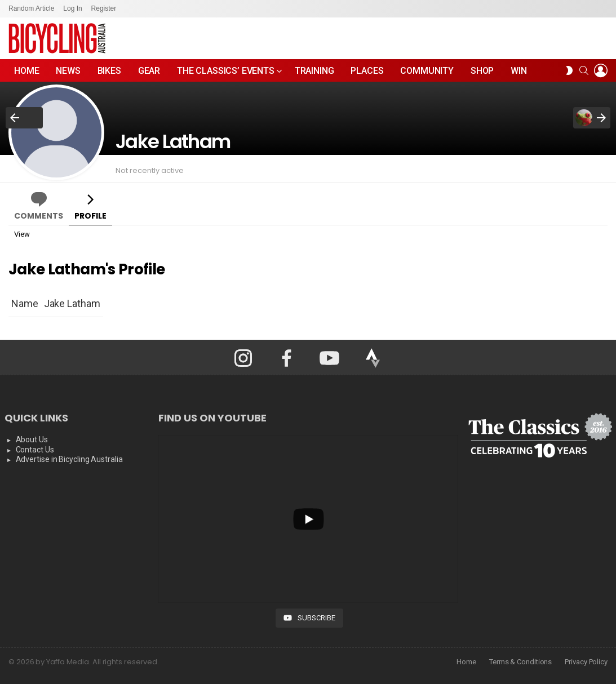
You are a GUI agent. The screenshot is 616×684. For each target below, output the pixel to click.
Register (104, 8)
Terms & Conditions (520, 662)
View (22, 234)
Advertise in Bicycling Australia (69, 459)
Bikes (109, 71)
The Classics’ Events (226, 74)
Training (314, 71)
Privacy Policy (586, 662)
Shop (482, 71)
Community (427, 71)
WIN (519, 71)
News (68, 71)
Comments (39, 216)
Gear (149, 71)
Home (26, 71)
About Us (32, 439)
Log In (72, 8)
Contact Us (35, 450)
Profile (90, 216)
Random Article (31, 8)
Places (367, 71)
